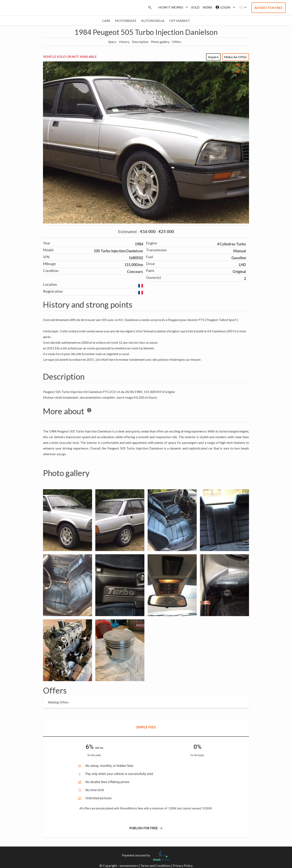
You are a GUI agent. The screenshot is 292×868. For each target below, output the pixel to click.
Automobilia (153, 21)
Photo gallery (160, 42)
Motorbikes (126, 21)
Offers (177, 42)
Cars (106, 21)
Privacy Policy (183, 865)
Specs (112, 42)
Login (224, 7)
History (124, 42)
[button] (242, 7)
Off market (180, 21)
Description (140, 42)
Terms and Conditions (155, 865)
